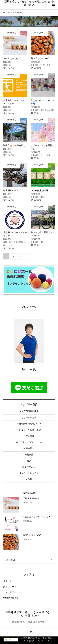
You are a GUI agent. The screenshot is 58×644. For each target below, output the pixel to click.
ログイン (8, 581)
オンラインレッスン (29, 473)
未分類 (29, 479)
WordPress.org (10, 598)
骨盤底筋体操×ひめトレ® (29, 424)
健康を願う (29, 448)
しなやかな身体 (29, 417)
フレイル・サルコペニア (29, 430)
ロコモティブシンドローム (29, 442)
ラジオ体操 (29, 436)
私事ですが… (29, 467)
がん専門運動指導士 (29, 411)
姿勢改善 (29, 454)
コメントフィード (12, 592)
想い (29, 461)
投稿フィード (10, 587)
